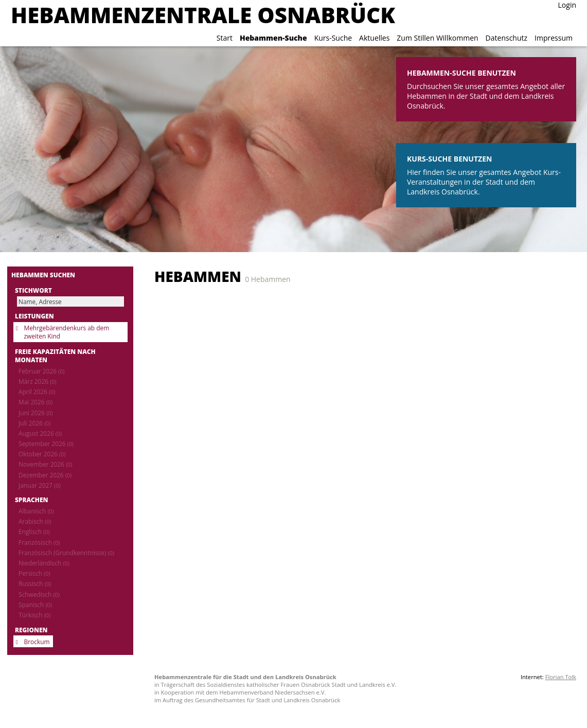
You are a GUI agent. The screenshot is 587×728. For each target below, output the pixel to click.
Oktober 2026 (42, 454)
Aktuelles (374, 38)
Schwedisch (39, 594)
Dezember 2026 (45, 475)
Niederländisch (44, 563)
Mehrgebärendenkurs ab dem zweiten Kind (67, 332)
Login (567, 5)
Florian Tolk (561, 677)
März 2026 (38, 381)
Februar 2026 (42, 371)
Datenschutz (506, 38)
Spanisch (35, 605)
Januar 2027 (40, 485)
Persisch (34, 573)
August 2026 (40, 433)
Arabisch (35, 521)
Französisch (39, 542)
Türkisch (34, 615)
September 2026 (46, 443)
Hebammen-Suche (273, 38)
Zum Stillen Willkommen (437, 38)
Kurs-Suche (333, 38)
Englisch (34, 531)
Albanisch (36, 511)
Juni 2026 (36, 413)
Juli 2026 (34, 423)
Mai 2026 (35, 402)
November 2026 (45, 464)
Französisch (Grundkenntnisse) (66, 553)
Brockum (37, 642)
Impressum (554, 38)
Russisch (35, 583)
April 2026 (37, 392)
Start (225, 38)
